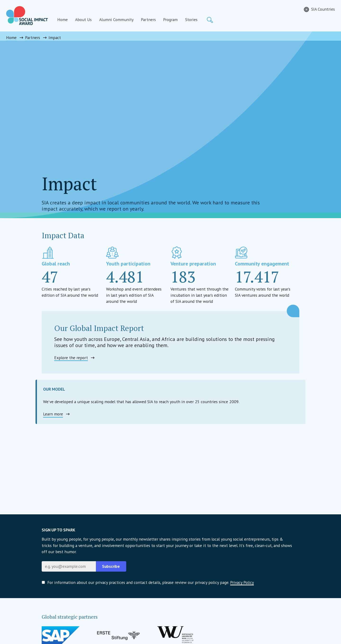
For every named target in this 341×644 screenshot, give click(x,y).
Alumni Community (116, 20)
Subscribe (111, 566)
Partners (148, 20)
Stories (191, 20)
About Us (83, 20)
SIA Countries (323, 9)
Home (63, 20)
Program (170, 20)
